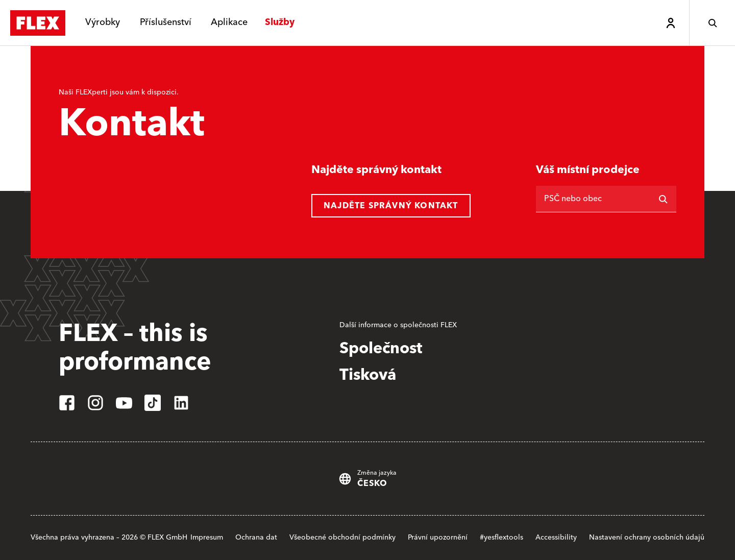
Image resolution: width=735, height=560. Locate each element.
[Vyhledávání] (663, 199)
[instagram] (95, 403)
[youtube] (124, 403)
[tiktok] (153, 403)
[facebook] (67, 403)
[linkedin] (181, 403)
